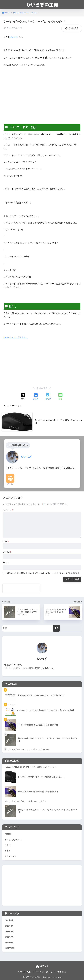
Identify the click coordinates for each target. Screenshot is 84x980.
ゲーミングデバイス (13, 840)
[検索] (57, 628)
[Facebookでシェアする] (36, 397)
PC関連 (8, 834)
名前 (6, 541)
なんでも (8, 845)
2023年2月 (9, 931)
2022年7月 (9, 937)
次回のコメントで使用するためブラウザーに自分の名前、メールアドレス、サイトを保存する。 (44, 573)
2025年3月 (9, 926)
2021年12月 (10, 948)
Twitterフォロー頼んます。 (16, 337)
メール (7, 552)
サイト (6, 563)
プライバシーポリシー (44, 972)
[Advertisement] (42, 97)
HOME (42, 966)
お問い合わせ (25, 972)
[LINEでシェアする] (60, 397)
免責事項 (62, 972)
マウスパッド (10, 856)
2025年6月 (9, 920)
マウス (19, 406)
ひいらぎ (14, 37)
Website (10, 484)
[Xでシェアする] (24, 397)
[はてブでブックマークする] (48, 397)
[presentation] (21, 588)
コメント (8, 510)
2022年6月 (9, 943)
